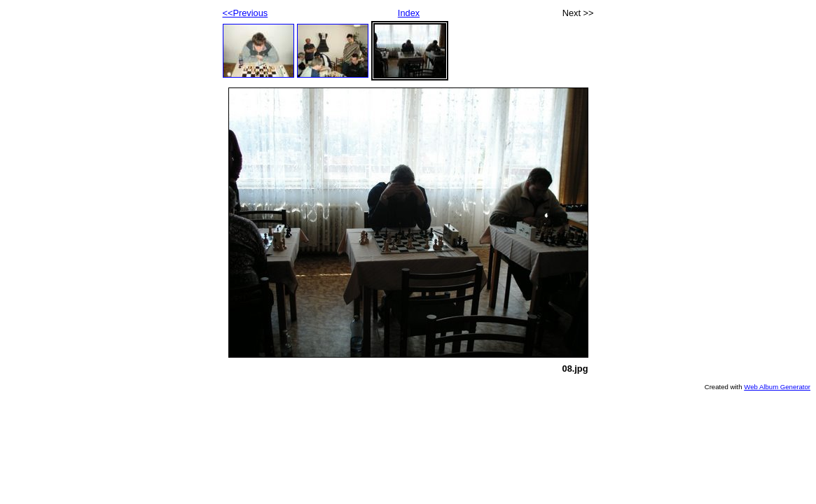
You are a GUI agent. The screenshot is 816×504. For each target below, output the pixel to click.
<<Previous (246, 13)
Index (409, 13)
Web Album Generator (777, 387)
